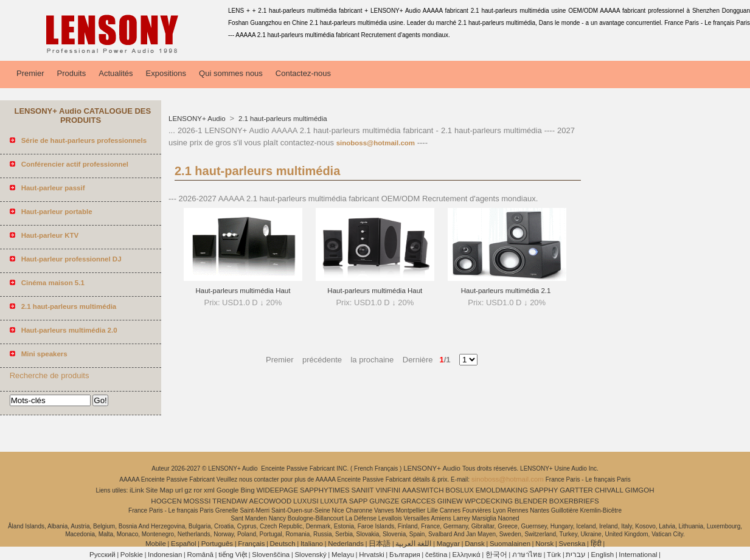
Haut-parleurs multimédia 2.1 (507, 291)
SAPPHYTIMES (325, 490)
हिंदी (596, 544)
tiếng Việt (233, 555)
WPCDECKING (489, 501)
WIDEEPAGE (277, 490)
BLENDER (531, 501)
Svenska (572, 544)
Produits (72, 73)
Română (200, 555)
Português (217, 544)
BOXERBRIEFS (574, 501)
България (405, 555)
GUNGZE (384, 501)
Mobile (156, 544)
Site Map (160, 490)
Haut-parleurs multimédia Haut (243, 291)
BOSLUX (460, 490)
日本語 (380, 544)
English (602, 555)
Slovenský (310, 555)
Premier (30, 73)
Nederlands (346, 544)
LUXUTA (334, 501)
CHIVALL (609, 490)
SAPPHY (544, 490)
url (179, 490)
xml (209, 490)
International (638, 555)
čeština (436, 555)
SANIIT (363, 490)
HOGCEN (166, 501)
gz (188, 490)
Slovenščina (271, 555)
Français (251, 544)
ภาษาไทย (527, 555)
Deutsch (283, 544)
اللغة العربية (413, 544)
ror (198, 490)
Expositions (166, 73)
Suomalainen (510, 544)
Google (228, 490)
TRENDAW (230, 501)
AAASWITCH (423, 490)
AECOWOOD (271, 501)
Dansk (475, 544)
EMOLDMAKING (502, 490)
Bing (248, 490)
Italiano (312, 544)
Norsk (544, 544)
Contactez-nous (303, 73)
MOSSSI (197, 501)
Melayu (343, 555)
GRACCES (418, 501)
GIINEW (450, 501)
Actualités (116, 73)
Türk (554, 555)
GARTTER (576, 490)
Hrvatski (372, 555)
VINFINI (388, 490)
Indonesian (165, 555)
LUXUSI (306, 501)
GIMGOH (640, 490)
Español (184, 544)
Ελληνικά (467, 555)
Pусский (102, 555)
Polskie (132, 555)
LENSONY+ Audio (198, 119)
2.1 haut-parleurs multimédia (282, 119)
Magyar (448, 544)
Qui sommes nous (231, 73)
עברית (576, 555)
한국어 (496, 555)
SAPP (359, 501)
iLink (137, 490)
